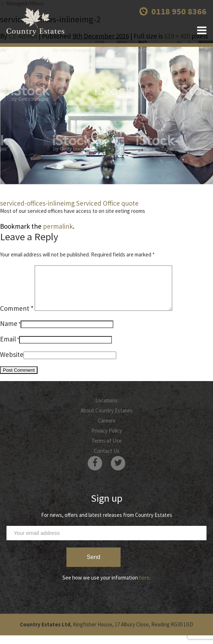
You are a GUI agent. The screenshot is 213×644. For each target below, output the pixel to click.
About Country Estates (107, 419)
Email (8, 348)
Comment (17, 317)
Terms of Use (107, 449)
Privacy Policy (107, 439)
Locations (107, 409)
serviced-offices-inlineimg (37, 203)
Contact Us (107, 459)
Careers (107, 429)
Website (12, 363)
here (144, 586)
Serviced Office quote (107, 203)
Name (9, 332)
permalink (58, 226)
